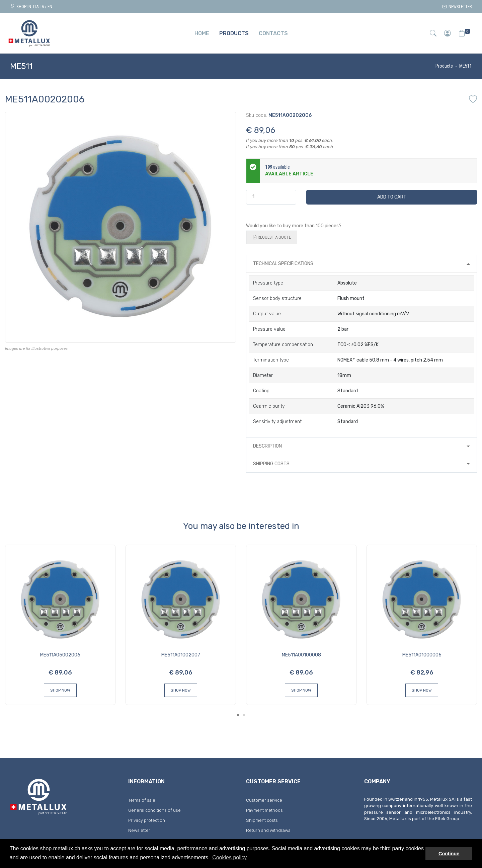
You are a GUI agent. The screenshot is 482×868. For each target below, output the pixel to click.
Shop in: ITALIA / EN (31, 7)
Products (444, 66)
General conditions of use (154, 810)
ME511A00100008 (301, 655)
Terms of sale (142, 800)
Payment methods (264, 810)
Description (267, 446)
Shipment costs (262, 820)
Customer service (264, 800)
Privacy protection (147, 820)
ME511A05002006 (60, 655)
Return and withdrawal (269, 830)
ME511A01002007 (181, 655)
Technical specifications (283, 264)
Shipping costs (271, 464)
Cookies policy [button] (229, 857)
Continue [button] (449, 854)
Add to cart (392, 197)
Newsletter (457, 7)
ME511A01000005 (422, 655)
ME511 (466, 66)
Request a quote (272, 237)
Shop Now (60, 690)
